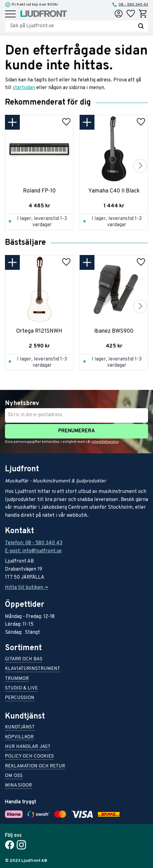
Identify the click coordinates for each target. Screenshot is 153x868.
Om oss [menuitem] (14, 776)
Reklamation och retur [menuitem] (35, 767)
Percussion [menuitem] (20, 698)
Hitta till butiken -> (26, 588)
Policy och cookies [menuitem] (29, 757)
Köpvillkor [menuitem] (19, 738)
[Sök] (141, 26)
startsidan (24, 88)
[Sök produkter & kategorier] (72, 26)
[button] (10, 14)
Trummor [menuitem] (17, 679)
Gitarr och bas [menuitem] (24, 660)
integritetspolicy (105, 442)
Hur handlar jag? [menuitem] (28, 747)
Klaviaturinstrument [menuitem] (33, 669)
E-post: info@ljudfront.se (33, 551)
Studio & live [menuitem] (21, 689)
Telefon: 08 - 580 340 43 (34, 543)
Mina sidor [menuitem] (18, 786)
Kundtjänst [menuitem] (20, 728)
